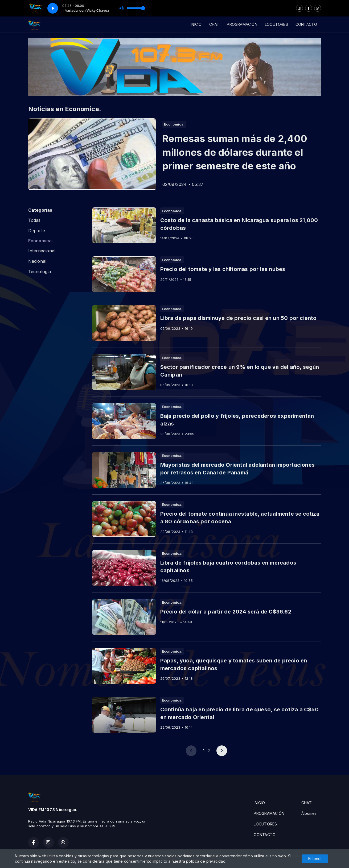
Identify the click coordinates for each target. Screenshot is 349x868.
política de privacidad (206, 861)
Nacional (37, 261)
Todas (34, 220)
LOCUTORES (276, 24)
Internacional (42, 251)
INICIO (196, 24)
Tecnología (40, 272)
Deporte (37, 231)
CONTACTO (306, 24)
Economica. (41, 241)
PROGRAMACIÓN (242, 24)
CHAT (214, 24)
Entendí (315, 859)
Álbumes (309, 813)
